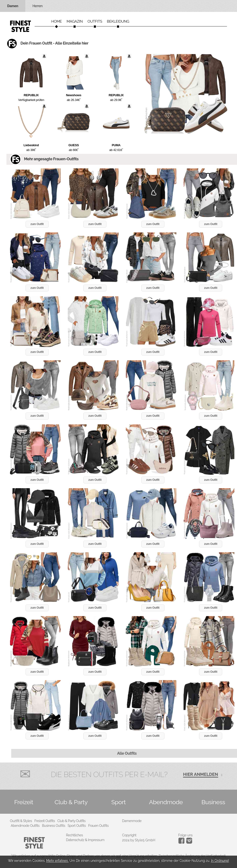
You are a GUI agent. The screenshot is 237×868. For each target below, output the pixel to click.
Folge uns (185, 835)
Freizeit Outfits (45, 821)
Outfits (95, 21)
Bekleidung (118, 21)
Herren (37, 6)
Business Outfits (54, 826)
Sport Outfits (77, 826)
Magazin (75, 21)
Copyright (129, 835)
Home (57, 21)
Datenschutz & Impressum (85, 840)
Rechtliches (75, 835)
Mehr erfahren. (57, 861)
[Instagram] (182, 843)
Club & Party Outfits (71, 821)
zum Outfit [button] (37, 224)
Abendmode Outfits (25, 826)
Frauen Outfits (99, 826)
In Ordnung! (220, 861)
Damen (13, 6)
